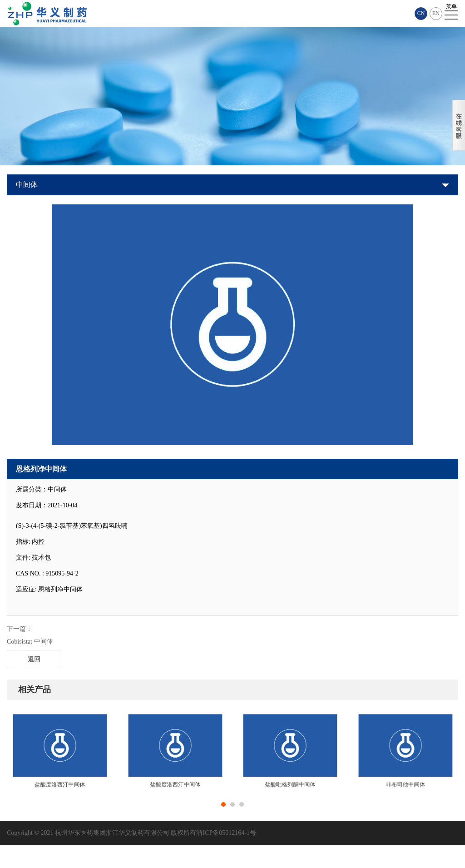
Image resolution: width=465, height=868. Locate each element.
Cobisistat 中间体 (30, 642)
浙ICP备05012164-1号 (226, 833)
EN (436, 13)
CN (421, 13)
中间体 (27, 185)
